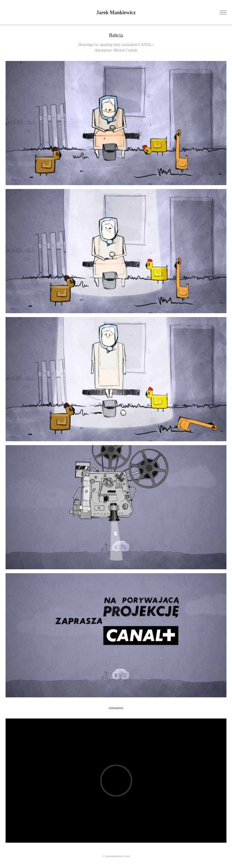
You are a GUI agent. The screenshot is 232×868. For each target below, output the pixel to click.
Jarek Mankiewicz (116, 13)
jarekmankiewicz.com (118, 856)
